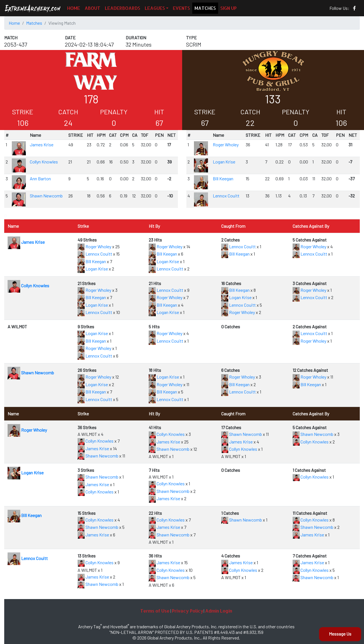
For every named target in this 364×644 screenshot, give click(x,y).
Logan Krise (224, 162)
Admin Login (219, 611)
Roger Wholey (226, 144)
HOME (74, 8)
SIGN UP (229, 8)
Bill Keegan (223, 178)
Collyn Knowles (44, 162)
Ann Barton (40, 178)
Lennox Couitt (226, 196)
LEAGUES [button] (155, 8)
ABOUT (92, 8)
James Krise (42, 144)
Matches (34, 23)
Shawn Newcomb (46, 196)
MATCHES (205, 8)
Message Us (340, 634)
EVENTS (181, 8)
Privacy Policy (188, 611)
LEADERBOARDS (123, 8)
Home (14, 23)
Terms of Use (155, 611)
